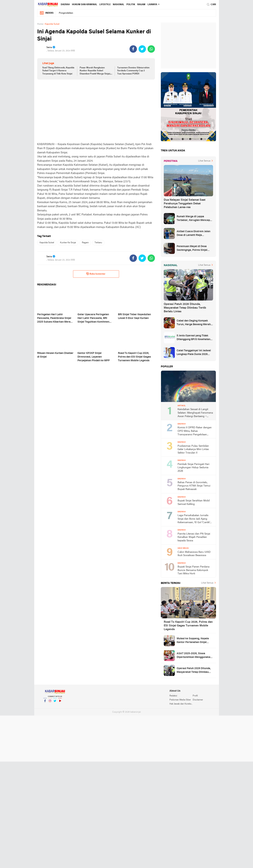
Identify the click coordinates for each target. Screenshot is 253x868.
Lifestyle (105, 5)
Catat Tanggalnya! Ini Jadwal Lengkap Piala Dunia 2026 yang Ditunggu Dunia (194, 353)
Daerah (65, 5)
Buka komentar (96, 274)
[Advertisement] (96, 111)
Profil (195, 696)
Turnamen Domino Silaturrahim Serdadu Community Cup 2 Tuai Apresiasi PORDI (133, 71)
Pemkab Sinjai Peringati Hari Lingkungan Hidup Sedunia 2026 (193, 468)
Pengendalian (66, 13)
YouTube (60, 702)
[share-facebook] (133, 49)
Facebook (45, 702)
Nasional (118, 5)
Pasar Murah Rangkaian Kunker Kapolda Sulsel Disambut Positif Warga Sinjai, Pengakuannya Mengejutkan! (95, 71)
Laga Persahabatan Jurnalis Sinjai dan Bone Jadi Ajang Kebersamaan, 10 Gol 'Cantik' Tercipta (194, 519)
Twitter (55, 702)
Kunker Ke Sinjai (68, 243)
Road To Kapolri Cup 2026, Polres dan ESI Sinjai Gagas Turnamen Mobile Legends (188, 626)
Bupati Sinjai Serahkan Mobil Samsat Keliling (194, 502)
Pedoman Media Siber (180, 700)
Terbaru (98, 243)
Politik (131, 5)
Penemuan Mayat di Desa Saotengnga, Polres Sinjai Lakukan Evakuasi (192, 249)
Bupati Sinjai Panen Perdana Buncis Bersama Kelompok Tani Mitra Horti (193, 570)
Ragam (141, 5)
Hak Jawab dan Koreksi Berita (181, 704)
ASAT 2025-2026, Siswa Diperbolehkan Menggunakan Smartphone (194, 656)
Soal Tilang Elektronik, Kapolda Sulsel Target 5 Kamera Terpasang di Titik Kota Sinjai (58, 71)
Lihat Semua (204, 161)
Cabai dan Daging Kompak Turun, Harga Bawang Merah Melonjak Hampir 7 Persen (194, 323)
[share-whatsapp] (151, 49)
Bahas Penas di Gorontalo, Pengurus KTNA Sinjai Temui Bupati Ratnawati (194, 486)
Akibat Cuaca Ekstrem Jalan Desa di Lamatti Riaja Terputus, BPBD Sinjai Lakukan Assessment (193, 234)
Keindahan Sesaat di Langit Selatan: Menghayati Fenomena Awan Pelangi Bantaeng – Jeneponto (195, 413)
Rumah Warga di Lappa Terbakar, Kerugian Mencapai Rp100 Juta (194, 219)
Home (40, 24)
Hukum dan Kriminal (85, 5)
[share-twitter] (142, 49)
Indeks (47, 13)
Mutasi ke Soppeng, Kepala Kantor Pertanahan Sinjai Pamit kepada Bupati (193, 641)
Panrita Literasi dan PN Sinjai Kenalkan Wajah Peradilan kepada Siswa (194, 537)
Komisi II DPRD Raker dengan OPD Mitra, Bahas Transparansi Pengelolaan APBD (195, 431)
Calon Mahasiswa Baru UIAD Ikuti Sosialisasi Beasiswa (194, 554)
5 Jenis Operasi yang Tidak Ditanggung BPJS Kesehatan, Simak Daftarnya (194, 338)
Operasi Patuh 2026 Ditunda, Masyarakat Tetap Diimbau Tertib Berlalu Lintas (185, 308)
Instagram (50, 702)
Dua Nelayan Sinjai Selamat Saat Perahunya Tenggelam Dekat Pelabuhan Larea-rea (185, 204)
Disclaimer (198, 700)
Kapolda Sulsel (47, 243)
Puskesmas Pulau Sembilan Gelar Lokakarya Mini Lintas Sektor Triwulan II (193, 449)
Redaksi (173, 696)
